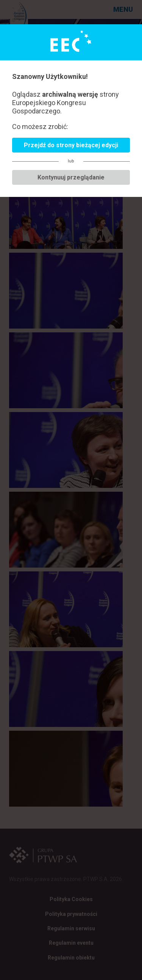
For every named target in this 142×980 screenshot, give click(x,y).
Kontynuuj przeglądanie (71, 177)
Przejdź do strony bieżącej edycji (71, 145)
